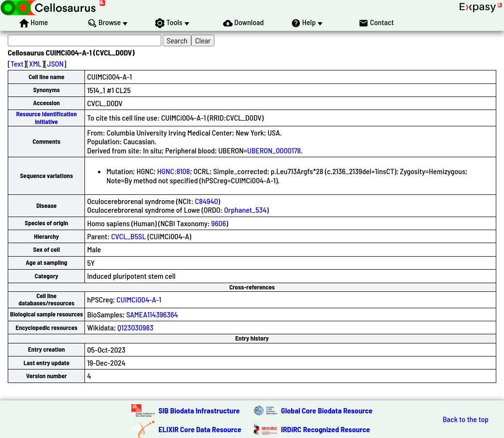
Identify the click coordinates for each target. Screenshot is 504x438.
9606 (219, 223)
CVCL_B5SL (128, 236)
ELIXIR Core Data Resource (200, 429)
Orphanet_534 (245, 210)
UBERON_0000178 (274, 150)
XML (35, 63)
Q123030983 (135, 327)
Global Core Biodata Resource (327, 410)
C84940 (207, 201)
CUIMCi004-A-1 (139, 299)
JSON (56, 63)
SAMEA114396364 (152, 314)
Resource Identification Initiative (46, 117)
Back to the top (466, 419)
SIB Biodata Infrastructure (199, 410)
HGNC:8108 (173, 171)
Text (17, 63)
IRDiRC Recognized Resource (325, 429)
